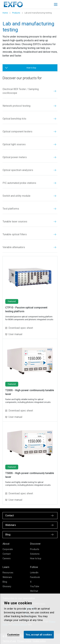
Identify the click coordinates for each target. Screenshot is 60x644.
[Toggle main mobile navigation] (56, 4)
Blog (5, 582)
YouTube (35, 586)
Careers (7, 558)
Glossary (7, 586)
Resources (8, 573)
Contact (7, 554)
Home (5, 13)
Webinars (7, 577)
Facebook (35, 577)
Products (16, 13)
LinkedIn (34, 573)
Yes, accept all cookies (39, 635)
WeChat (34, 591)
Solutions (35, 554)
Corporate (8, 549)
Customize (13, 635)
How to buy (36, 558)
